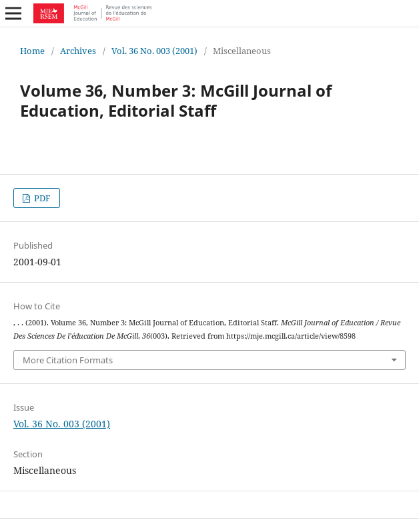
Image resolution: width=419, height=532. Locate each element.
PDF (41, 198)
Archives (78, 51)
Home (32, 51)
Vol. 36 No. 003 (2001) (154, 51)
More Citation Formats (68, 360)
